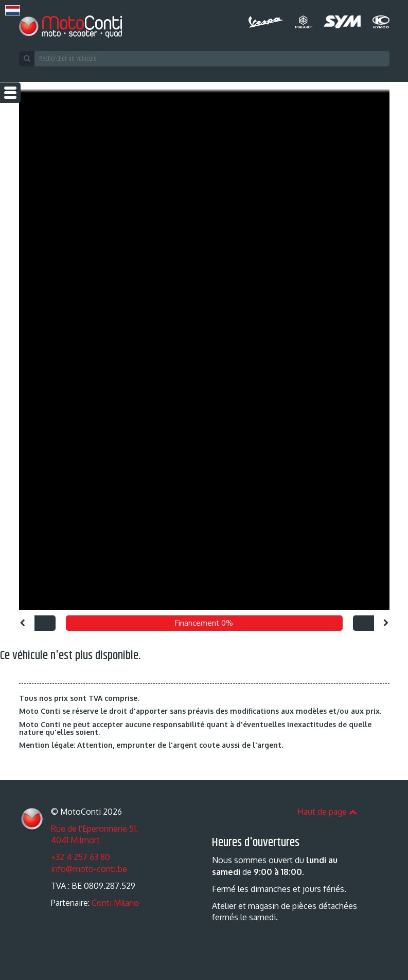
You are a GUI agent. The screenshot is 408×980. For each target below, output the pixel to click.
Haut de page (327, 812)
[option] (204, 346)
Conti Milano (115, 903)
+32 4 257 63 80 (81, 857)
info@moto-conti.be (89, 869)
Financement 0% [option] (204, 623)
